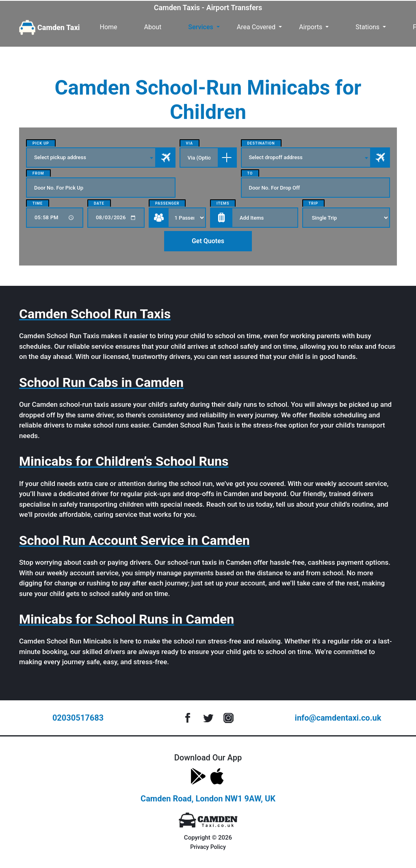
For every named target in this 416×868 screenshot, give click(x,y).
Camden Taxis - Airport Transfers (208, 8)
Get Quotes (208, 241)
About (153, 27)
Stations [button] (368, 27)
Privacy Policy (208, 847)
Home (108, 27)
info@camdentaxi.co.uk (338, 718)
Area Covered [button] (257, 27)
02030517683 (78, 718)
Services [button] (201, 27)
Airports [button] (311, 27)
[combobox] (91, 158)
